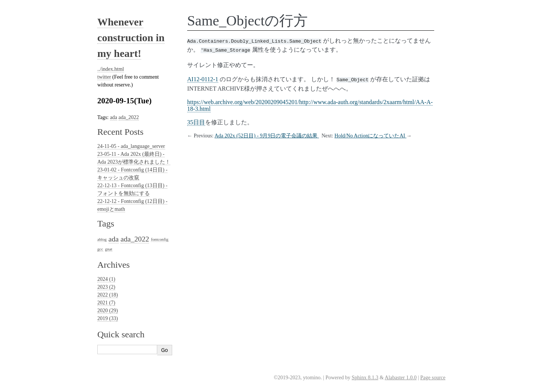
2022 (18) (108, 295)
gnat (109, 249)
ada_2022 (129, 117)
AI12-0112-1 (203, 78)
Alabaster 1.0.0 (401, 378)
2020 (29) (108, 311)
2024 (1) (106, 279)
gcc (100, 249)
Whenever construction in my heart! (131, 38)
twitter (104, 77)
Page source (433, 378)
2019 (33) (108, 318)
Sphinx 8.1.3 (365, 378)
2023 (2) (106, 287)
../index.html (111, 69)
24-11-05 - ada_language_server (131, 146)
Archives (114, 265)
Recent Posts (120, 132)
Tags (106, 224)
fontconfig (160, 239)
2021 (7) (106, 303)
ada (114, 117)
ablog (102, 239)
